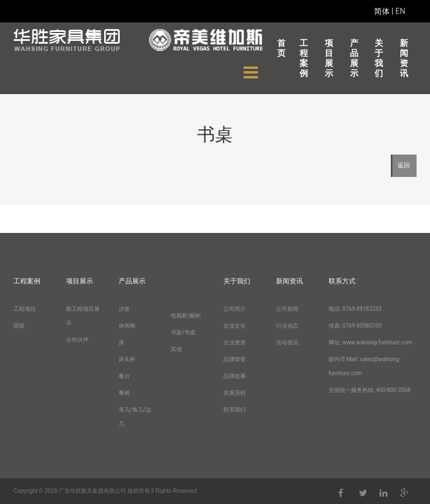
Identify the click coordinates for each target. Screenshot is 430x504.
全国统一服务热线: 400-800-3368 (370, 390)
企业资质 (235, 342)
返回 (404, 165)
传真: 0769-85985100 (355, 326)
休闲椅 (127, 326)
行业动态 (287, 326)
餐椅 (124, 393)
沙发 (124, 309)
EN (400, 11)
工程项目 (25, 309)
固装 (19, 326)
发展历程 (235, 393)
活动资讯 (287, 342)
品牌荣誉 (235, 359)
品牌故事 (235, 376)
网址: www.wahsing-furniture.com (371, 342)
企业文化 (235, 326)
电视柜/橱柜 (186, 316)
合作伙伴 (77, 340)
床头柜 (127, 359)
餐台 (124, 376)
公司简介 (235, 309)
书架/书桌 (183, 332)
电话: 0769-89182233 (355, 309)
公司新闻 (287, 309)
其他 (176, 349)
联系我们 (235, 410)
